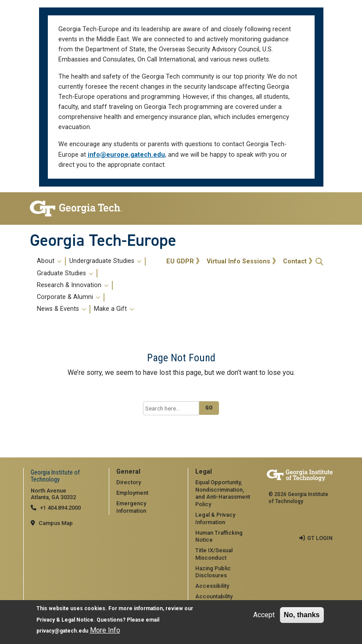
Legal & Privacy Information (215, 518)
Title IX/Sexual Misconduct (214, 554)
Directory (129, 482)
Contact (295, 261)
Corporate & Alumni (68, 297)
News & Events (61, 309)
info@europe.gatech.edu (126, 155)
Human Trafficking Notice (219, 536)
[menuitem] (97, 285)
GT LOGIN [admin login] (320, 538)
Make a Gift (114, 309)
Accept (264, 615)
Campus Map (56, 523)
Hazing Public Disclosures (213, 572)
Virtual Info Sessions (238, 261)
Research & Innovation (73, 285)
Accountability (214, 596)
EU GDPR (180, 261)
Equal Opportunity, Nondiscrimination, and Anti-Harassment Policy (223, 493)
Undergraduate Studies (105, 261)
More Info (105, 631)
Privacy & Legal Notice (65, 620)
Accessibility (212, 586)
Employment (132, 493)
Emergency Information (131, 507)
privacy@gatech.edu (62, 631)
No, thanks (302, 615)
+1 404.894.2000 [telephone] (60, 508)
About (49, 261)
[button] (319, 261)
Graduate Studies (65, 273)
